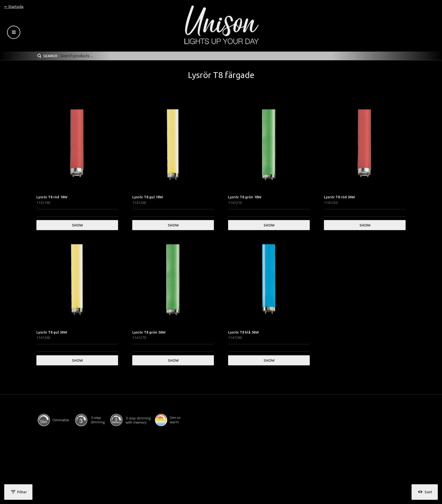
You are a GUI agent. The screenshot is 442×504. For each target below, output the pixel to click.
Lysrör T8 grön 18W (245, 197)
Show (77, 225)
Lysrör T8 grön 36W (149, 332)
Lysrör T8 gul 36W (52, 332)
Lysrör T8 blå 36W (243, 332)
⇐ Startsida (14, 6)
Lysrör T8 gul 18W (148, 197)
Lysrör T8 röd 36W (339, 197)
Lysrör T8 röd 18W (52, 197)
